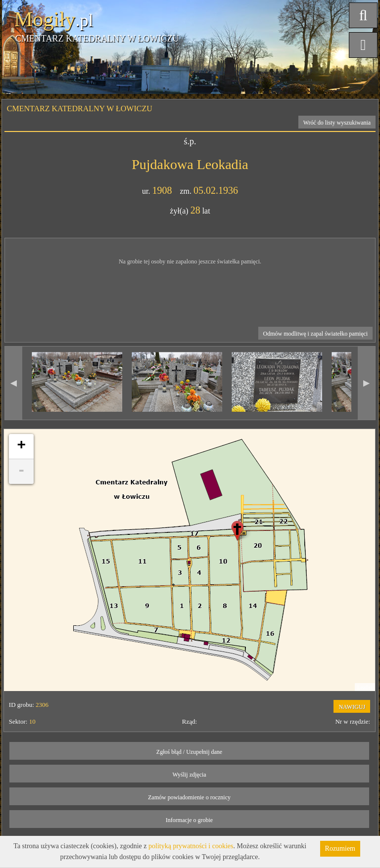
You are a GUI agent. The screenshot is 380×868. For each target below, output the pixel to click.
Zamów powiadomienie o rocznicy (189, 797)
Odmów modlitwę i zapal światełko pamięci (316, 334)
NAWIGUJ (352, 707)
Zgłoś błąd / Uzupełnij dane (189, 752)
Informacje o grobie (189, 820)
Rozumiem (340, 848)
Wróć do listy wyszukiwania (337, 123)
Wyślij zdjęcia (189, 775)
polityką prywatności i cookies (191, 846)
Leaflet (365, 687)
